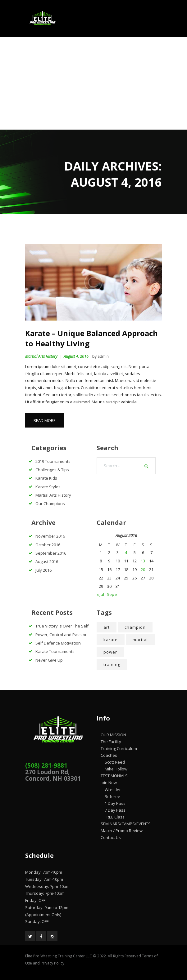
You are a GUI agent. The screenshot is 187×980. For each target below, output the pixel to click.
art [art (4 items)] (107, 627)
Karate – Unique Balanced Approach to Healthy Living (91, 338)
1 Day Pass (115, 803)
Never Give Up (49, 660)
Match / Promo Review (122, 831)
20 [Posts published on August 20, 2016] (143, 570)
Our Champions (50, 503)
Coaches (109, 755)
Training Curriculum (119, 748)
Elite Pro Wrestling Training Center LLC (59, 956)
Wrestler (113, 790)
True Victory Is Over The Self (62, 626)
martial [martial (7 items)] (140, 640)
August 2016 (47, 561)
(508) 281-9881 (46, 765)
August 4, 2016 (76, 356)
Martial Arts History (41, 356)
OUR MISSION (113, 735)
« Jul (100, 594)
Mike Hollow (116, 769)
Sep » (112, 594)
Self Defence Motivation (58, 643)
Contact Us (111, 837)
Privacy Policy (52, 963)
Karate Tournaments (55, 651)
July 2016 (43, 570)
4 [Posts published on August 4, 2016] (126, 552)
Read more (45, 420)
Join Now (109, 783)
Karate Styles (48, 487)
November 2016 (50, 536)
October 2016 (48, 545)
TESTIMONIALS (114, 776)
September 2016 (51, 553)
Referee (112, 796)
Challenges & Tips (52, 470)
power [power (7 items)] (110, 652)
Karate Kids (46, 478)
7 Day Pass (115, 810)
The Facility (111, 742)
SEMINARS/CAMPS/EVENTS (126, 824)
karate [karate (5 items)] (111, 640)
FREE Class (115, 817)
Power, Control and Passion (62, 635)
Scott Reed (115, 762)
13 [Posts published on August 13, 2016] (143, 561)
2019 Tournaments (53, 461)
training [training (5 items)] (112, 664)
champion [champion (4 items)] (135, 627)
